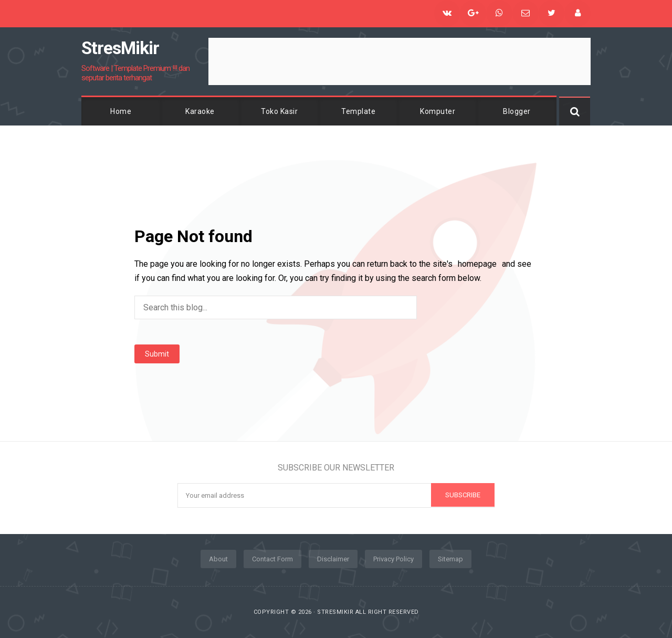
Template (358, 111)
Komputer (438, 111)
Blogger (517, 111)
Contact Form (272, 559)
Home (121, 111)
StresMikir (335, 612)
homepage (477, 264)
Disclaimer (333, 559)
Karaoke (200, 111)
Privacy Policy (393, 559)
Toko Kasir (279, 111)
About (218, 559)
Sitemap (450, 559)
